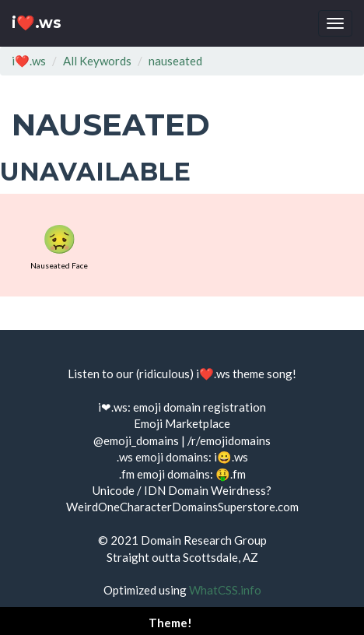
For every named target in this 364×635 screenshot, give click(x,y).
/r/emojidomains (229, 440)
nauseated (175, 61)
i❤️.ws (37, 23)
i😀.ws (231, 457)
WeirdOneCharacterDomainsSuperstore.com (182, 507)
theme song (262, 374)
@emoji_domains (136, 440)
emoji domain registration (199, 407)
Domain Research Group (204, 540)
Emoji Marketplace (182, 423)
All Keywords (97, 61)
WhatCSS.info (225, 590)
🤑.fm (231, 474)
